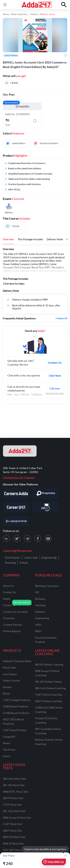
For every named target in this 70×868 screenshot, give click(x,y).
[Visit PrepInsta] (46, 493)
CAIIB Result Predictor (16, 713)
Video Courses (11, 680)
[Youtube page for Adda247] (48, 539)
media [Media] (7, 599)
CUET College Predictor (17, 700)
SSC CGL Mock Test (14, 811)
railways (40, 599)
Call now (55, 388)
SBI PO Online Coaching (49, 664)
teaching (40, 605)
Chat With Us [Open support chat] (54, 862)
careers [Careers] (8, 605)
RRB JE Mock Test (13, 843)
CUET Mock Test (13, 824)
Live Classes (10, 674)
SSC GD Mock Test (14, 785)
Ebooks (7, 687)
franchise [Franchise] (9, 618)
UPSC (38, 625)
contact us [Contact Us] (9, 592)
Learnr (7, 756)
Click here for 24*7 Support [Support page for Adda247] (19, 477)
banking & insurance (47, 586)
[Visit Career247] (16, 507)
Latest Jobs (31, 558)
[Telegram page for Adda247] (27, 539)
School (24, 563)
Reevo (7, 743)
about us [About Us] (8, 586)
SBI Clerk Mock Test (14, 779)
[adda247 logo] (20, 451)
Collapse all (61, 318)
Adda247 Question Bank (17, 661)
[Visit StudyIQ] (46, 507)
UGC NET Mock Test (15, 850)
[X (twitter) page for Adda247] (17, 539)
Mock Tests (9, 667)
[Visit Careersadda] (16, 493)
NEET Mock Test (12, 831)
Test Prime (9, 750)
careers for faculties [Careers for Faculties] (15, 612)
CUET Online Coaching (48, 695)
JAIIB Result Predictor (16, 706)
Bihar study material (21, 14)
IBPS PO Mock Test (14, 837)
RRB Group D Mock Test (17, 818)
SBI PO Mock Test (13, 798)
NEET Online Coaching (48, 701)
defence (40, 612)
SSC (37, 592)
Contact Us (55, 363)
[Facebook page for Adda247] (38, 539)
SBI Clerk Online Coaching (50, 688)
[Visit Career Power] (16, 521)
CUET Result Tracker (15, 730)
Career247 (9, 737)
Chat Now (55, 376)
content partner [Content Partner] (13, 625)
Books (34, 14)
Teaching (10, 563)
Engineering (49, 558)
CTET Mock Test (12, 805)
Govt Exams (12, 558)
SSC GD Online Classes (48, 682)
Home (6, 14)
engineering (42, 618)
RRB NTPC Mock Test (15, 792)
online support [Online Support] (12, 631)
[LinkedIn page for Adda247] (6, 539)
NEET (38, 631)
